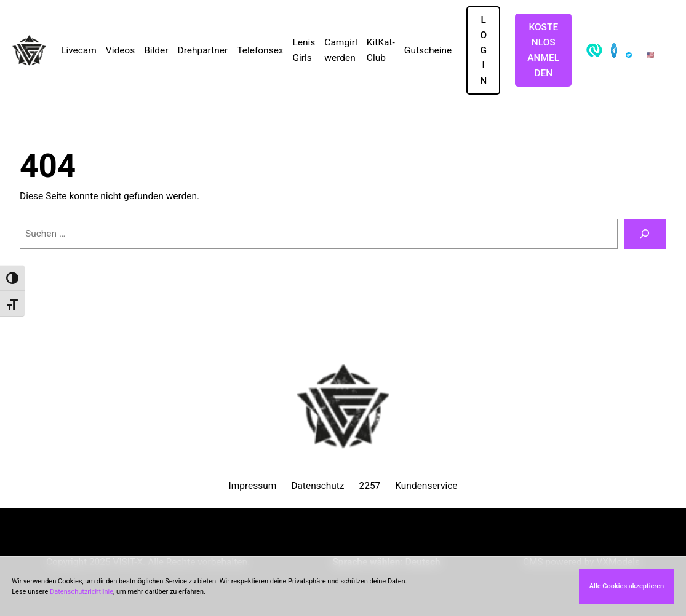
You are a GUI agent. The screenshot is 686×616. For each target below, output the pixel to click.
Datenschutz (317, 486)
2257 (370, 486)
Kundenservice (426, 486)
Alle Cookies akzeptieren (627, 586)
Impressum (252, 486)
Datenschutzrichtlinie (82, 592)
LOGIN (483, 50)
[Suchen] (645, 234)
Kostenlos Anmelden (543, 50)
